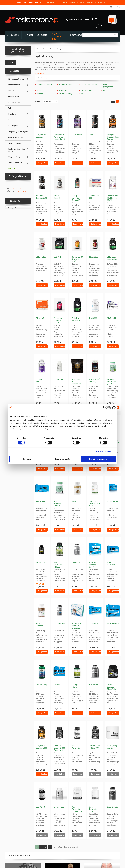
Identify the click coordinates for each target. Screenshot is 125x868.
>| (50, 847)
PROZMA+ (94, 685)
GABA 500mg (42, 685)
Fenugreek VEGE (41, 380)
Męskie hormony (65, 49)
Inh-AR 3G (40, 807)
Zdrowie (53, 49)
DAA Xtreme (112, 501)
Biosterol (40, 318)
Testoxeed (40, 501)
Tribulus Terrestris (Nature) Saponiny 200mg (111, 384)
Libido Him (59, 807)
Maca (74, 501)
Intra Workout (14, 102)
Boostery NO (13, 97)
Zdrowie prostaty (65, 94)
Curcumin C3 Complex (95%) (77, 259)
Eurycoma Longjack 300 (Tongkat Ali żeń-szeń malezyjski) (59, 750)
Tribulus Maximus (76, 319)
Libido (39, 90)
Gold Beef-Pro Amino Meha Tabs (112, 687)
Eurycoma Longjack (44, 84)
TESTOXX (76, 562)
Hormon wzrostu (65, 84)
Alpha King (41, 562)
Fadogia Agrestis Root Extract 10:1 (113, 137)
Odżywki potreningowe (18, 132)
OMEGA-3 (67, 2)
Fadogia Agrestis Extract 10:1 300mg (76, 199)
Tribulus (40, 94)
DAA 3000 (93, 318)
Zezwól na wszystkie (98, 459)
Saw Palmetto (76, 747)
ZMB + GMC (41, 257)
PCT (105, 90)
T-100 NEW (94, 624)
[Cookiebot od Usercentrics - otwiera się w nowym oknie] (105, 407)
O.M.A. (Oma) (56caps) (95, 380)
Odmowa (27, 459)
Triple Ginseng (40, 625)
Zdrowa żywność (15, 163)
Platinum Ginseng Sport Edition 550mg (94, 567)
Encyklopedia (78, 35)
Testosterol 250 (94, 197)
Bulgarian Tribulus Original (58, 320)
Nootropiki (13, 126)
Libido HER (59, 379)
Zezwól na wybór (62, 459)
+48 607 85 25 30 (16, 188)
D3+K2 (106, 2)
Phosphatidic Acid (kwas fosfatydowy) (60, 137)
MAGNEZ (90, 2)
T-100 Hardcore (111, 564)
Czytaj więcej (39, 73)
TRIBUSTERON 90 (114, 625)
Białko (11, 91)
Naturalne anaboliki (89, 90)
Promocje (42, 35)
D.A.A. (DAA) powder (112, 747)
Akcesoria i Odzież (16, 79)
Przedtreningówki (16, 137)
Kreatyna (12, 114)
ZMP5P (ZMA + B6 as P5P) (95, 747)
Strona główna (42, 49)
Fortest (57, 685)
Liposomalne (14, 120)
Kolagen (12, 108)
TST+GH (57, 257)
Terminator (77, 135)
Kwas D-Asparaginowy (107, 86)
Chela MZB (112, 318)
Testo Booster (113, 807)
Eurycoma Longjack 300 (42, 747)
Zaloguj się (100, 25)
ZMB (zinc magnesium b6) (112, 259)
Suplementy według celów (17, 150)
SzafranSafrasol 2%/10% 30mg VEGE (114, 198)
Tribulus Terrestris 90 (42, 197)
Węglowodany (14, 157)
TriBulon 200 (59, 624)
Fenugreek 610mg (76, 686)
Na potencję (63, 90)
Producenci (13, 35)
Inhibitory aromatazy (89, 84)
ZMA (83, 94)
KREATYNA (45, 2)
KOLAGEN (99, 2)
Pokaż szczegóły (104, 451)
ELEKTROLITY (56, 2)
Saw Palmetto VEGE (93, 809)
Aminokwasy (14, 85)
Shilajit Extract (57, 197)
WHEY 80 (75, 2)
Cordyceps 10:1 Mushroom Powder (76, 382)
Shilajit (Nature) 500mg (57, 504)
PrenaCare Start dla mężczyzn (76, 626)
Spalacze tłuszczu (16, 143)
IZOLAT (83, 2)
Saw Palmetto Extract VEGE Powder (77, 810)
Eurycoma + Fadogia (41, 136)
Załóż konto (100, 28)
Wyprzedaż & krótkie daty (58, 36)
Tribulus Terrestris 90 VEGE (95, 504)
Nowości (28, 35)
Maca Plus (94, 257)
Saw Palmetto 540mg (58, 565)
